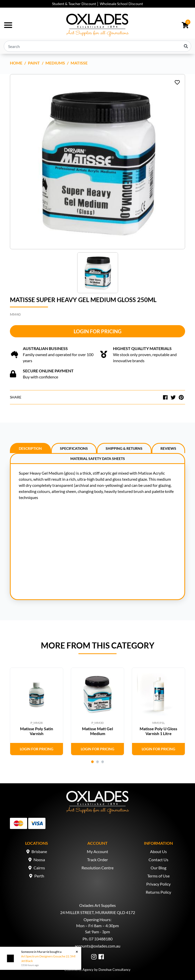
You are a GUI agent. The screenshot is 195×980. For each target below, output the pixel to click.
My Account (97, 851)
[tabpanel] (37, 711)
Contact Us (158, 860)
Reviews (168, 448)
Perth (39, 876)
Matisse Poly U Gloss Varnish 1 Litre (158, 731)
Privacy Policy (158, 884)
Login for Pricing (97, 331)
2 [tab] (97, 762)
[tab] (30, 448)
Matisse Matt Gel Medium (97, 731)
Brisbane (39, 851)
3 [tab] (103, 762)
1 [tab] (92, 762)
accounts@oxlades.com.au (97, 946)
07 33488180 (101, 939)
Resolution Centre (97, 868)
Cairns (39, 868)
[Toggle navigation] (8, 25)
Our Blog (158, 868)
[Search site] (186, 46)
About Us (158, 851)
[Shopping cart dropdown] (185, 25)
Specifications (74, 448)
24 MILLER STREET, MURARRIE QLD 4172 (98, 912)
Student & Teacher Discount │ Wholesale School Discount (97, 4)
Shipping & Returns (124, 448)
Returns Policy (158, 892)
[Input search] (97, 46)
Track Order (97, 860)
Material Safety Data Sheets (98, 459)
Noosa (39, 860)
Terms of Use (158, 876)
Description (30, 448)
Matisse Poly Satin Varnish (37, 731)
